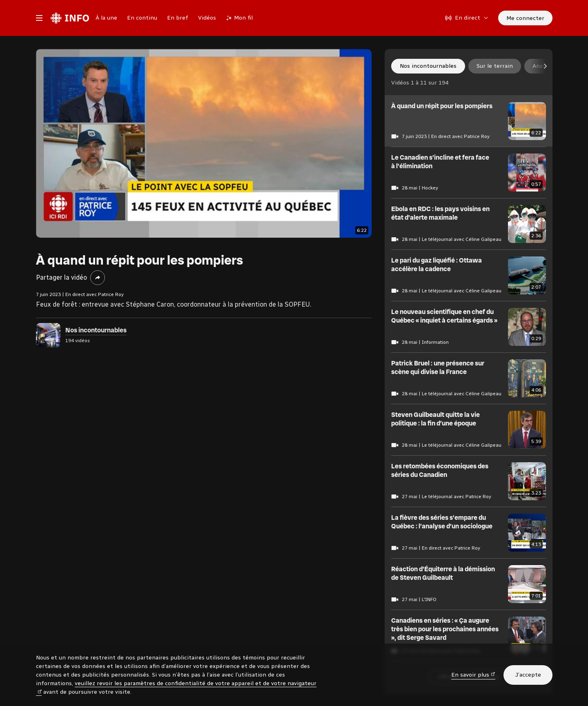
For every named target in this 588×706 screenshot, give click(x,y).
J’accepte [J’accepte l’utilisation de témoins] (528, 675)
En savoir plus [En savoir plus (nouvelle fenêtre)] (473, 674)
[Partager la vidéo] (98, 278)
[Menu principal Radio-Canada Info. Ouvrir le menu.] (39, 18)
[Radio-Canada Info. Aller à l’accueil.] (70, 18)
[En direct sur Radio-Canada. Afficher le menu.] (467, 18)
